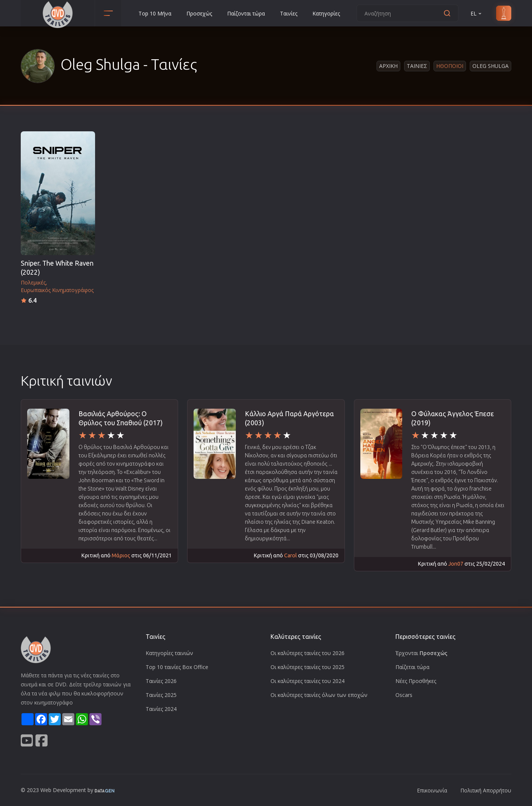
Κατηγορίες (326, 13)
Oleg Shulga (490, 66)
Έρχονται (421, 653)
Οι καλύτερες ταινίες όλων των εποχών (319, 695)
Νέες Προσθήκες (416, 681)
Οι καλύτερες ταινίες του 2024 (308, 681)
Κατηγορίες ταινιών (169, 653)
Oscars (404, 695)
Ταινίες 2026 (161, 681)
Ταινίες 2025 (161, 695)
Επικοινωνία (432, 790)
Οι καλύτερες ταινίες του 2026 (308, 653)
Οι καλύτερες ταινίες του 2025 (308, 667)
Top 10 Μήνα (155, 13)
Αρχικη (388, 66)
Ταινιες (417, 66)
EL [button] (477, 13)
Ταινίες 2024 (161, 709)
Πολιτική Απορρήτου (486, 790)
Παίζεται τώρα (412, 667)
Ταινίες (289, 13)
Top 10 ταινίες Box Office (177, 667)
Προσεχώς (199, 13)
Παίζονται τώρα (246, 13)
